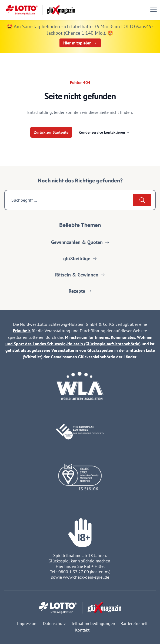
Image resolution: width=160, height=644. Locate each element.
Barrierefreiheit (134, 623)
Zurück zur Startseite (51, 132)
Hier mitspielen (80, 43)
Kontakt (82, 630)
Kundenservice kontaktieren (104, 132)
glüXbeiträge (80, 258)
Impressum (27, 623)
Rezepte (80, 291)
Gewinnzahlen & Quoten (80, 242)
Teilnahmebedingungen (93, 623)
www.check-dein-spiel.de (86, 577)
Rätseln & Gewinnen (80, 275)
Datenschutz (54, 623)
